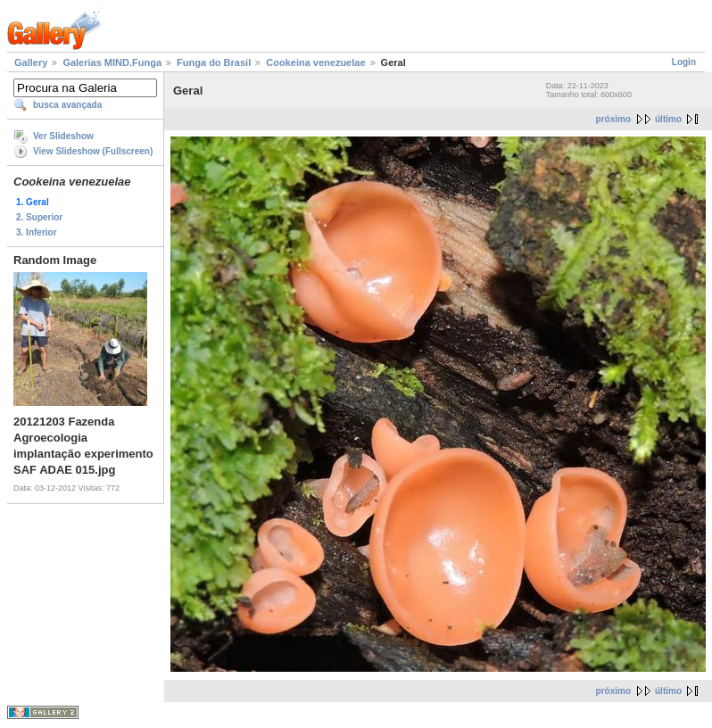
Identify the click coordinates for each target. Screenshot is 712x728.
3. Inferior (37, 232)
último (668, 119)
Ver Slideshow (63, 136)
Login (684, 62)
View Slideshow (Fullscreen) (93, 151)
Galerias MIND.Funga (112, 62)
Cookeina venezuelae (315, 62)
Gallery (31, 62)
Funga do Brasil (214, 62)
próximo (613, 119)
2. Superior (39, 217)
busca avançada (67, 105)
